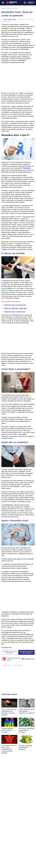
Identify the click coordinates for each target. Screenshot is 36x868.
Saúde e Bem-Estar (12, 8)
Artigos (3, 8)
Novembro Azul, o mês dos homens (9, 652)
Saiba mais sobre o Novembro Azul (15, 305)
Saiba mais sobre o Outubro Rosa (15, 312)
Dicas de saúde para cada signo (16, 308)
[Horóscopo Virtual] (11, 3)
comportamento (6, 665)
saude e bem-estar (17, 665)
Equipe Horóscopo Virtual (10, 19)
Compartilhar (28, 659)
